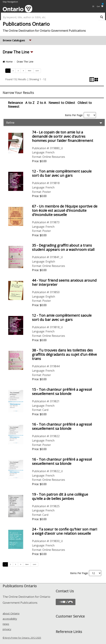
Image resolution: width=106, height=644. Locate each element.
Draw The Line (16, 52)
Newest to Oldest (62, 103)
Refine (55, 122)
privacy (7, 629)
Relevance (15, 103)
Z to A (41, 103)
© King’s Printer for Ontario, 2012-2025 (22, 638)
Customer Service (70, 616)
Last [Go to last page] (37, 71)
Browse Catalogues (17, 39)
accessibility (10, 619)
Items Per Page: (74, 115)
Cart (100, 6)
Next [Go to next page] (30, 71)
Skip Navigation (10, 2)
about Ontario (11, 613)
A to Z (30, 103)
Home (8, 62)
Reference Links (69, 632)
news (6, 624)
